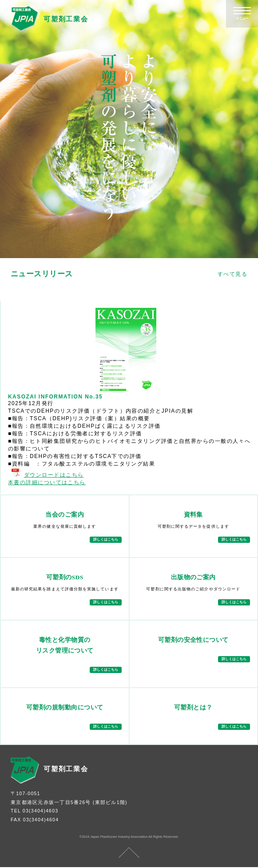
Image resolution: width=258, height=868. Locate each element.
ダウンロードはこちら (48, 475)
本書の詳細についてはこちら (47, 482)
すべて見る (232, 274)
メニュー (242, 18)
